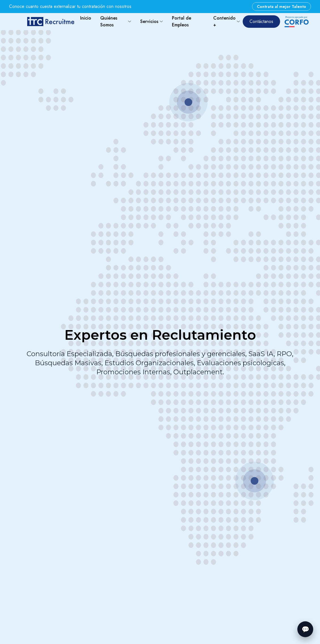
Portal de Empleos (182, 21)
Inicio (86, 18)
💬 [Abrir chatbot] (305, 629)
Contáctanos (261, 21)
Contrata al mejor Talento (281, 7)
